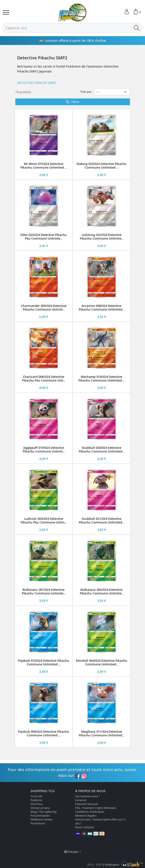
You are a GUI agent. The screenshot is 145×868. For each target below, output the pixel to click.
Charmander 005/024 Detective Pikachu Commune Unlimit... (44, 308)
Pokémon (36, 800)
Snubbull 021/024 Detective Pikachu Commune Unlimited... (101, 520)
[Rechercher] (67, 28)
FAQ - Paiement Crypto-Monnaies (96, 808)
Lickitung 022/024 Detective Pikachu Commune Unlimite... (102, 237)
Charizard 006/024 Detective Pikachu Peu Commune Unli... (44, 379)
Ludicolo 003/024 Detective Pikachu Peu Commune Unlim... (44, 520)
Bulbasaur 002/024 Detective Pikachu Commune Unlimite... (102, 591)
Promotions (38, 823)
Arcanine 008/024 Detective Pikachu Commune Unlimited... (101, 308)
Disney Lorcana (40, 808)
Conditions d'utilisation (90, 812)
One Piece (37, 804)
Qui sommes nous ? (87, 796)
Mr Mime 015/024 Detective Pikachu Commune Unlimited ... (44, 166)
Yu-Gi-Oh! (36, 796)
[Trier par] (112, 92)
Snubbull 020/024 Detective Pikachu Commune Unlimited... (101, 449)
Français (72, 852)
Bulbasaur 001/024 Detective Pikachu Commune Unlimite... (44, 591)
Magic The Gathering (44, 812)
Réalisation (124, 865)
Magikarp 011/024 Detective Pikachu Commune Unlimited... (101, 733)
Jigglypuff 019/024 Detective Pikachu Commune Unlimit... (44, 449)
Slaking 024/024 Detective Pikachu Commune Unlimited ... (101, 166)
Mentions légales (86, 816)
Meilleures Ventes (42, 820)
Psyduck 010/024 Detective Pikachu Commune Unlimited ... (44, 662)
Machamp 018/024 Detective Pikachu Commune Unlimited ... (101, 379)
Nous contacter (85, 827)
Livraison (81, 800)
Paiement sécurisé (87, 804)
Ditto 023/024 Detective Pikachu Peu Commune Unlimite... (44, 237)
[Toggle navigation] (6, 12)
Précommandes (40, 816)
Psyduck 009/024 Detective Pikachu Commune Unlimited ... (44, 733)
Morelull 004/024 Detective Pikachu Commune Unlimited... (102, 662)
